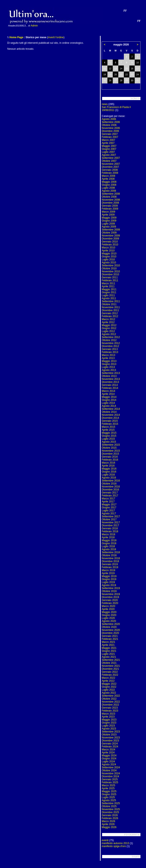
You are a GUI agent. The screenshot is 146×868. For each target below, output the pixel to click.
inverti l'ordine (56, 37)
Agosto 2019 (109, 585)
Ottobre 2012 (109, 340)
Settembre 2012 (111, 337)
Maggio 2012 (109, 325)
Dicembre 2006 (110, 131)
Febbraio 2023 (110, 711)
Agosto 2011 (109, 298)
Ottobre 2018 (109, 555)
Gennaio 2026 (110, 815)
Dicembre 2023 (110, 741)
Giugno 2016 (109, 472)
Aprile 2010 (108, 251)
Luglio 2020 (108, 618)
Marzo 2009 (108, 212)
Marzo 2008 (108, 176)
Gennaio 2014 (110, 385)
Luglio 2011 (108, 295)
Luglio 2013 (108, 367)
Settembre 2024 (111, 767)
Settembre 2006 (111, 122)
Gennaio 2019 (110, 564)
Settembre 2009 (111, 230)
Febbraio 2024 (110, 747)
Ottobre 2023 (109, 735)
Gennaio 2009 (110, 206)
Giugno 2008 (109, 185)
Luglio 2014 (108, 403)
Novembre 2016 (111, 487)
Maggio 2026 (109, 827)
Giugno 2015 (109, 436)
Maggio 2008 (109, 182)
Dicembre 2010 (110, 274)
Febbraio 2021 (110, 639)
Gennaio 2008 (110, 170)
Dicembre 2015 (110, 454)
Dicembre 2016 (110, 490)
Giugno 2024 (109, 759)
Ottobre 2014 (109, 412)
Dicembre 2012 (110, 346)
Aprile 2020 (108, 609)
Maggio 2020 (109, 612)
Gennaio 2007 (110, 134)
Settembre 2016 (111, 481)
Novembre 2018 (111, 558)
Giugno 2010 (109, 257)
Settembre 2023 (111, 732)
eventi (105, 840)
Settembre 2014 (111, 409)
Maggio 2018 (109, 540)
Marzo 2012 (108, 319)
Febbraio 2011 (110, 280)
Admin (34, 26)
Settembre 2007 (111, 158)
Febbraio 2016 (110, 460)
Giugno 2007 (109, 149)
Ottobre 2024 (109, 770)
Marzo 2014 (108, 391)
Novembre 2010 (111, 271)
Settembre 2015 (111, 445)
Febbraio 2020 (110, 603)
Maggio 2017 (109, 505)
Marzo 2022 (108, 678)
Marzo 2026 (108, 821)
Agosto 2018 (109, 549)
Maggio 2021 (109, 648)
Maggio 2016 (109, 469)
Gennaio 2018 (110, 528)
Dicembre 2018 (110, 561)
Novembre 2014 (111, 415)
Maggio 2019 (109, 576)
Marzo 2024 (108, 750)
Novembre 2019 (111, 594)
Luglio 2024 (108, 762)
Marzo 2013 (108, 355)
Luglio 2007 (108, 152)
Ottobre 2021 (109, 663)
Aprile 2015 (108, 430)
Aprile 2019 (108, 573)
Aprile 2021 (108, 645)
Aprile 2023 (108, 717)
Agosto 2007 (109, 155)
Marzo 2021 (108, 642)
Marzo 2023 (108, 714)
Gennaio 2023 (110, 708)
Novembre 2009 (111, 236)
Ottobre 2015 (109, 448)
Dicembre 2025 (110, 812)
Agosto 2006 (109, 119)
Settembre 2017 (111, 516)
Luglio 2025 (108, 797)
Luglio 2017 (108, 511)
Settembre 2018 (111, 552)
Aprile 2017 (108, 502)
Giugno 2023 (109, 723)
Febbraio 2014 (110, 388)
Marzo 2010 (108, 248)
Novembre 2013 (111, 379)
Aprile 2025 (108, 788)
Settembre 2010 (111, 266)
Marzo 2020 (108, 606)
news (105, 104)
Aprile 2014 (108, 394)
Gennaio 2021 (110, 636)
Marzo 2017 (108, 499)
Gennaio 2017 (110, 493)
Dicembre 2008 (110, 203)
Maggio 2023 (109, 720)
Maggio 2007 (109, 146)
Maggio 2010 (109, 254)
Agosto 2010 (109, 263)
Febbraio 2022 (110, 675)
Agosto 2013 (109, 370)
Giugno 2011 (109, 292)
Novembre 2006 (111, 128)
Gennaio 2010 (110, 242)
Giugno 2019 (109, 579)
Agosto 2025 (109, 800)
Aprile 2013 (108, 358)
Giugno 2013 (109, 364)
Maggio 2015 (109, 433)
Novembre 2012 (111, 343)
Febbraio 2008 (110, 173)
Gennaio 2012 (110, 313)
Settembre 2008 (111, 194)
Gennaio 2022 (110, 672)
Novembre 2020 (111, 630)
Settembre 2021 (111, 660)
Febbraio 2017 (110, 496)
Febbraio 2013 (110, 352)
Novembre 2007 (111, 164)
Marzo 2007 (108, 140)
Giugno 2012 (109, 328)
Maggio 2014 (109, 397)
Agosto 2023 (109, 729)
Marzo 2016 (108, 463)
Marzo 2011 (108, 283)
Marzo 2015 (108, 427)
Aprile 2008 (108, 179)
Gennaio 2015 (110, 421)
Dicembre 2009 (110, 239)
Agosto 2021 (109, 657)
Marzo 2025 (108, 785)
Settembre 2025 (111, 803)
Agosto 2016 (109, 478)
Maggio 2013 (109, 361)
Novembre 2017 (111, 522)
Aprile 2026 (108, 824)
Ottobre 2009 (109, 233)
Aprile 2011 (108, 286)
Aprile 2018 (108, 537)
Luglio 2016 (108, 475)
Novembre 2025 (111, 809)
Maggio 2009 (109, 218)
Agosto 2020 (109, 621)
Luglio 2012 (108, 331)
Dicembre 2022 (110, 705)
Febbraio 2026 (110, 818)
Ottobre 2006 (109, 125)
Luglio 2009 (108, 224)
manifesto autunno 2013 (115, 843)
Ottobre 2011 (109, 304)
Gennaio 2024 (110, 744)
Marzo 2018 (108, 534)
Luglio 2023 (108, 726)
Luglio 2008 (108, 188)
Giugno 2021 (109, 651)
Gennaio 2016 (110, 457)
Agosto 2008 (109, 191)
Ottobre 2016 (109, 484)
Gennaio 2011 (110, 277)
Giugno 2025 (109, 794)
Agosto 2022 (109, 693)
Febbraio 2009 (110, 209)
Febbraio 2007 (110, 137)
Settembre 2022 (111, 696)
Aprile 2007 (108, 143)
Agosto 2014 (109, 406)
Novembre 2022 (111, 702)
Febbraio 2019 (110, 567)
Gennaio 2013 (110, 349)
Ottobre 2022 (109, 699)
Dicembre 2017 (110, 525)
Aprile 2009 (108, 215)
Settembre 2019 (111, 588)
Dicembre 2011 (110, 310)
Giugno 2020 (109, 615)
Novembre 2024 (111, 773)
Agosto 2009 (109, 227)
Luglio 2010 (108, 260)
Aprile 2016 (108, 466)
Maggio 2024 (109, 756)
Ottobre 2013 (109, 376)
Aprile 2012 (108, 322)
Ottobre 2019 (109, 591)
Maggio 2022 (109, 684)
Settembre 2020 (111, 624)
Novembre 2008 (111, 200)
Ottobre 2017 (109, 519)
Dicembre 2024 (110, 776)
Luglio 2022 (108, 690)
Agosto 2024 (109, 764)
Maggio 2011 (109, 289)
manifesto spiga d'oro (114, 846)
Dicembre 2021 (110, 669)
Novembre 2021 (111, 666)
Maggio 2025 (109, 791)
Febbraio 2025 (110, 782)
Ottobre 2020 (109, 627)
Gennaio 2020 (110, 600)
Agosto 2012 (109, 334)
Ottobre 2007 (109, 161)
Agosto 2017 (109, 514)
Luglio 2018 (108, 546)
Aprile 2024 (108, 753)
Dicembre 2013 (110, 382)
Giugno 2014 (109, 400)
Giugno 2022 (109, 687)
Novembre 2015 (111, 451)
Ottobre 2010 (109, 268)
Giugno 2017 (109, 508)
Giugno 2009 (109, 221)
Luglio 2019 (108, 582)
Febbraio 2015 (110, 424)
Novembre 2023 (111, 738)
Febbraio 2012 (110, 316)
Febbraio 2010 (110, 245)
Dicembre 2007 (110, 167)
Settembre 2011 (111, 301)
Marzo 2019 (108, 570)
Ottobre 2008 (109, 197)
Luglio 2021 (108, 654)
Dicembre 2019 (110, 597)
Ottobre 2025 (109, 806)
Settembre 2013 (111, 373)
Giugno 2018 (109, 543)
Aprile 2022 (108, 681)
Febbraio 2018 (110, 531)
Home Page (16, 37)
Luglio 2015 (108, 439)
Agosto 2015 (109, 442)
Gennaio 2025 (110, 779)
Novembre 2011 (111, 307)
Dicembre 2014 (110, 418)
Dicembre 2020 (110, 633)
